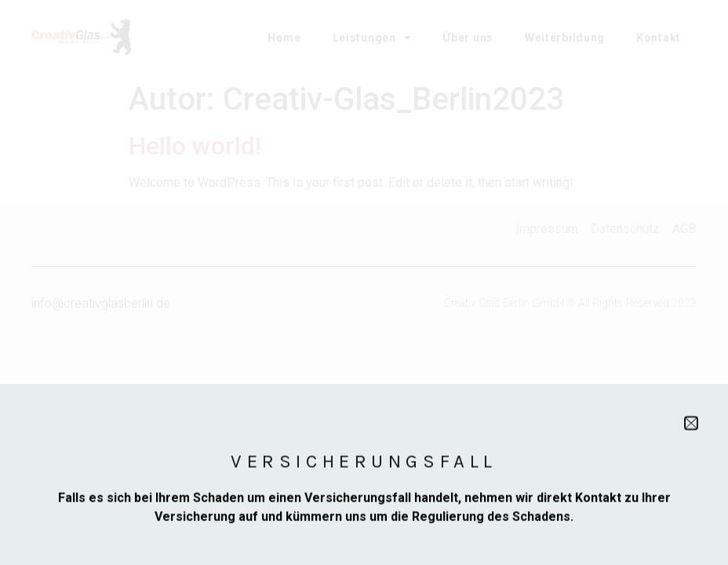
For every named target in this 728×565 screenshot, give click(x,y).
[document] (364, 282)
